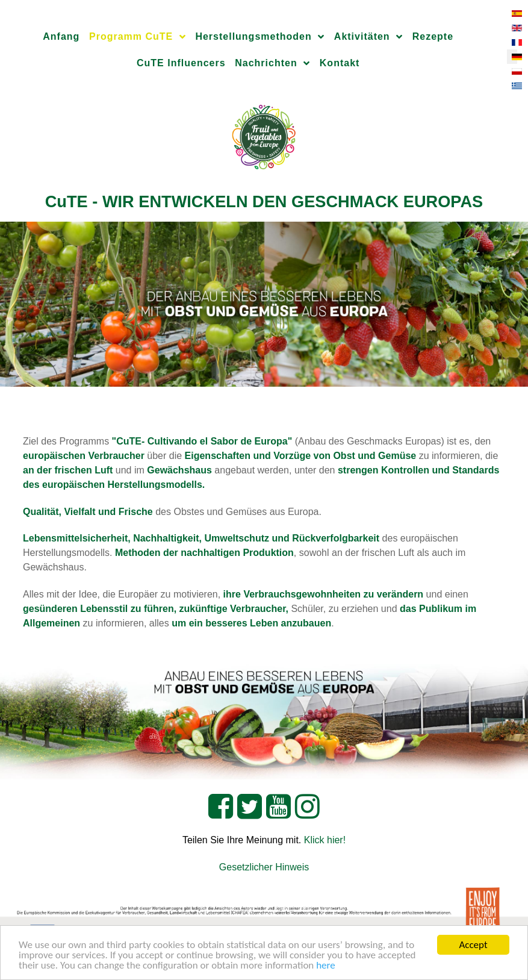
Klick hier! (325, 840)
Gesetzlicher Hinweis (264, 867)
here (326, 966)
